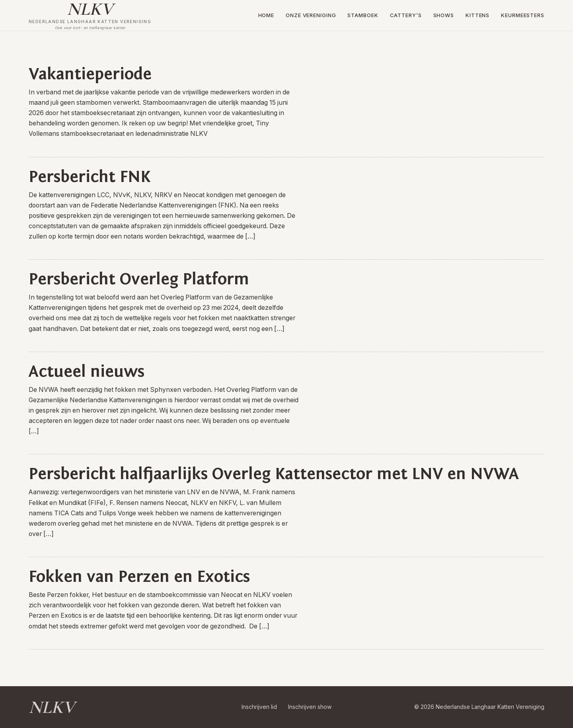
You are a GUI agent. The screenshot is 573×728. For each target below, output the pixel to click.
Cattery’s (406, 15)
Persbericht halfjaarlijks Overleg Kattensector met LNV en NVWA (274, 474)
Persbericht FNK (90, 177)
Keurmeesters (523, 15)
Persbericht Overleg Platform (139, 279)
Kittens (477, 15)
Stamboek (363, 15)
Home (266, 15)
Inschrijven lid (259, 707)
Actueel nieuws (87, 372)
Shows (444, 15)
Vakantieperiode (90, 74)
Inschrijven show (310, 707)
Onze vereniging (311, 15)
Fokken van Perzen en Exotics (139, 577)
